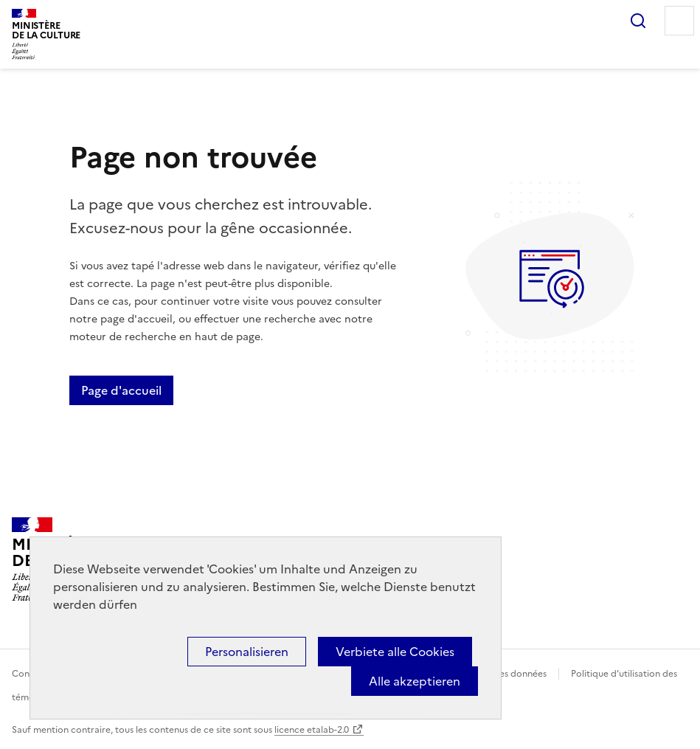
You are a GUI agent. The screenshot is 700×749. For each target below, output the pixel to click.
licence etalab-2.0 (312, 730)
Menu (679, 21)
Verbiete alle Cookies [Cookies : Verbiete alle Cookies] (395, 652)
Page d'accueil (121, 390)
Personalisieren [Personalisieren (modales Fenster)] (247, 652)
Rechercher (638, 21)
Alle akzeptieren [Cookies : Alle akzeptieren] (415, 681)
